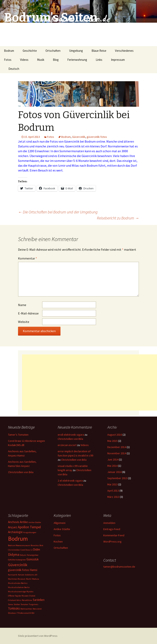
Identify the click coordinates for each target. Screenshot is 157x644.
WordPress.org (112, 542)
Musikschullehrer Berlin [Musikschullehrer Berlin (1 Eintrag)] (19, 587)
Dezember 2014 (117, 447)
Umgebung (76, 51)
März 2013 (113, 497)
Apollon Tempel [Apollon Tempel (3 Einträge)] (29, 527)
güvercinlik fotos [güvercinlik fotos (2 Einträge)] (19, 570)
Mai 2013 (112, 484)
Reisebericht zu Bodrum (118, 218)
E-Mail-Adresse (28, 313)
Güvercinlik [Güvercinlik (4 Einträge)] (18, 565)
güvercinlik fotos (97, 137)
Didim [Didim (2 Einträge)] (37, 549)
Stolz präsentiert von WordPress (38, 636)
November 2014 (117, 453)
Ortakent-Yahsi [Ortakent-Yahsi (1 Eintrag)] (15, 600)
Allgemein (60, 523)
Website (24, 322)
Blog (56, 60)
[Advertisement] (90, 382)
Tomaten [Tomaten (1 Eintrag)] (24, 604)
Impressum (118, 60)
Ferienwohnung (77, 60)
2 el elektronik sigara (70, 481)
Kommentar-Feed (114, 535)
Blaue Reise (99, 51)
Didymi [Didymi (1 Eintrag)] (23, 555)
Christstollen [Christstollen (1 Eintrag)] (14, 550)
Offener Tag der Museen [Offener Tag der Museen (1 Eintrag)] (18, 596)
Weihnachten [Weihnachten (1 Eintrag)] (26, 609)
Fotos (8, 60)
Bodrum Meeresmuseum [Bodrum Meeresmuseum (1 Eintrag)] (19, 545)
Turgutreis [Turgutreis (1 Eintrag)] (34, 604)
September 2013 (117, 478)
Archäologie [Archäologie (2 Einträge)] (15, 532)
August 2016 (115, 435)
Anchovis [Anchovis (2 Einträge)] (14, 522)
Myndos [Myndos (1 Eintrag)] (30, 592)
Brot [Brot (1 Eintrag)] (41, 545)
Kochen (58, 542)
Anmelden (109, 523)
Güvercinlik (79, 137)
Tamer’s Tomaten (19, 435)
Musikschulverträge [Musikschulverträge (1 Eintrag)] (17, 592)
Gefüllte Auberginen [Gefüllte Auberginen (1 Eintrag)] (17, 560)
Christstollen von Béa (21, 472)
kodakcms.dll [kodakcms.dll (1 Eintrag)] (31, 575)
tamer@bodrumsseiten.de (119, 567)
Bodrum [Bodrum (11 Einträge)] (18, 539)
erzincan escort (67, 445)
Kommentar (28, 258)
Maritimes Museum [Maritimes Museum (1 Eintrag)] (17, 579)
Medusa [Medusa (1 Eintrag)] (36, 579)
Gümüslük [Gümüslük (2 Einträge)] (33, 559)
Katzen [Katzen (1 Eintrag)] (21, 575)
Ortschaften (53, 51)
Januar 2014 (114, 472)
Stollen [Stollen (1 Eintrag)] (17, 604)
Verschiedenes (124, 51)
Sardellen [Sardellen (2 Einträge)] (39, 600)
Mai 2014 (112, 466)
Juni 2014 (113, 459)
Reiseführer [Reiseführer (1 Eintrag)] (27, 600)
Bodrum (9, 51)
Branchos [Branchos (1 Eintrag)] (35, 545)
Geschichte (30, 51)
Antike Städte (62, 529)
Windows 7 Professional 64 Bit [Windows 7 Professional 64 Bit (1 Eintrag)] (21, 613)
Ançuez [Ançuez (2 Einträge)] (13, 527)
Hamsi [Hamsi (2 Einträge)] (33, 570)
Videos (24, 60)
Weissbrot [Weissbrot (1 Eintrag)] (37, 609)
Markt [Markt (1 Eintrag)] (29, 579)
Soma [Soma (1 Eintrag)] (11, 604)
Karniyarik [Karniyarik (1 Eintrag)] (13, 575)
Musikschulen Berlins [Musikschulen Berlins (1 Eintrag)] (18, 583)
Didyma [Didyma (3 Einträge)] (14, 554)
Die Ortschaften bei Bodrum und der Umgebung (58, 212)
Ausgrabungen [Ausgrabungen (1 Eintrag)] (30, 532)
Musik (41, 60)
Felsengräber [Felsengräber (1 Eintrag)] (33, 555)
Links (99, 60)
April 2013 (113, 491)
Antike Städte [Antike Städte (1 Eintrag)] (35, 522)
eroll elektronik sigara (71, 435)
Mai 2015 (112, 441)
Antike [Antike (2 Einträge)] (24, 522)
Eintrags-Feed (112, 529)
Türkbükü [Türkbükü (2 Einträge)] (14, 608)
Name (22, 305)
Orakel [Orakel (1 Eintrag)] (32, 596)
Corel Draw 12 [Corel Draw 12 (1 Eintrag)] (26, 550)
